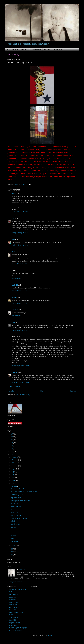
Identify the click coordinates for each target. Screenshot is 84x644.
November (15, 460)
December (15, 457)
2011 (11, 452)
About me (15, 49)
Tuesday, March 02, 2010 (19, 330)
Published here (57, 49)
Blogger (50, 635)
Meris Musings (14, 602)
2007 (11, 555)
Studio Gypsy (13, 625)
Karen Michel (13, 600)
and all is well (15, 524)
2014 (11, 443)
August (14, 469)
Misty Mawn (13, 605)
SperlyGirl (13, 620)
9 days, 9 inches (16, 506)
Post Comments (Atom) (23, 395)
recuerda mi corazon (15, 630)
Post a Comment (15, 387)
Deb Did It (47, 49)
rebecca (14, 194)
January (14, 545)
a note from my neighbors (19, 518)
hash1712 (15, 372)
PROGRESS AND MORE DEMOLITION (24, 492)
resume (13, 530)
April (13, 481)
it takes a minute (16, 515)
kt (12, 271)
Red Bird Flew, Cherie (16, 612)
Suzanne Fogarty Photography (18, 628)
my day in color (16, 498)
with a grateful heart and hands (20, 501)
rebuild (13, 521)
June (13, 475)
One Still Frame (14, 607)
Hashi (14, 252)
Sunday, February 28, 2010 (20, 212)
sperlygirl (15, 285)
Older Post (73, 391)
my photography (36, 49)
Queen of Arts (14, 610)
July (13, 472)
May (13, 478)
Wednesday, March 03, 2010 (20, 366)
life (12, 509)
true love (14, 527)
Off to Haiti (15, 542)
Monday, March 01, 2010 (19, 264)
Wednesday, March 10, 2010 (20, 382)
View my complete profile (15, 582)
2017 (11, 434)
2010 (11, 454)
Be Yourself (13, 592)
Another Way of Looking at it (18, 589)
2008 (11, 552)
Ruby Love (15, 512)
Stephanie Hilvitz (15, 623)
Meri (13, 239)
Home (8, 49)
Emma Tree (13, 597)
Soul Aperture (13, 617)
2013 (11, 446)
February (14, 486)
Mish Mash (25, 49)
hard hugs (14, 536)
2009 (11, 549)
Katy (13, 219)
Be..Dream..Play (14, 595)
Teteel (14, 322)
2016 (11, 437)
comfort (14, 533)
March (14, 483)
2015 (11, 440)
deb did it (15, 310)
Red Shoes (13, 615)
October (14, 463)
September (15, 466)
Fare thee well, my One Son (20, 489)
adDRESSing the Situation (19, 495)
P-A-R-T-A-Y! (16, 504)
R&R (13, 539)
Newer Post (11, 391)
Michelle (14, 298)
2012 (11, 449)
